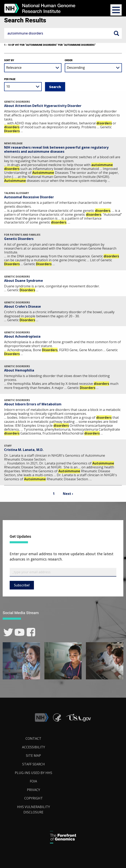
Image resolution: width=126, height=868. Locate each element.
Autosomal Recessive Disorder (29, 197)
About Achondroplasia (22, 336)
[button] (116, 10)
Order (69, 60)
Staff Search (34, 764)
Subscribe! (22, 585)
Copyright (34, 798)
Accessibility (34, 747)
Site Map (33, 756)
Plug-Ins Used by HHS (34, 773)
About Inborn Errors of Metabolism (33, 404)
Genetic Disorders (19, 239)
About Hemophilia (19, 370)
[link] (8, 632)
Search (116, 33)
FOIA (33, 781)
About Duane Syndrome (24, 281)
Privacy (34, 790)
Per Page (10, 79)
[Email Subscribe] (63, 572)
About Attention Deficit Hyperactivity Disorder (43, 106)
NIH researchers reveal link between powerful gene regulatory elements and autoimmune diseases (56, 149)
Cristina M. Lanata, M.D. (24, 450)
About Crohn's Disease (23, 306)
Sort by (9, 60)
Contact (33, 738)
